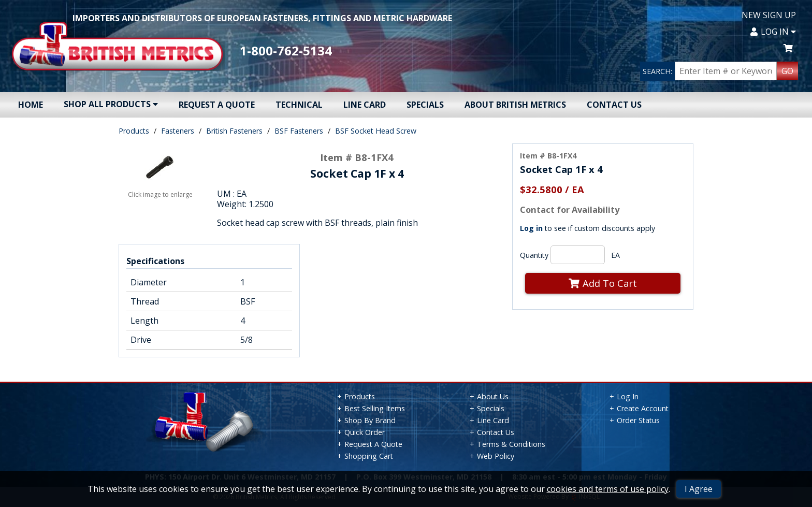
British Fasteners (234, 131)
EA (615, 255)
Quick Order (365, 432)
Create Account (643, 408)
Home (31, 105)
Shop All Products (111, 104)
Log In (773, 32)
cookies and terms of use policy (608, 489)
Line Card (365, 105)
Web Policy (496, 456)
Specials (425, 105)
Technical (299, 105)
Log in (531, 228)
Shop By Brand (370, 420)
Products (134, 131)
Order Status (638, 420)
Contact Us (614, 105)
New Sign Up (769, 15)
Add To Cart (603, 283)
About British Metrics (515, 105)
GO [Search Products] (787, 71)
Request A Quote (217, 105)
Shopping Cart (369, 456)
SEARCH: (657, 71)
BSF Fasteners (299, 131)
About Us (493, 396)
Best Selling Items (375, 408)
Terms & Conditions (511, 444)
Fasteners (178, 131)
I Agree (699, 489)
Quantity (534, 255)
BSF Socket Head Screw (376, 131)
